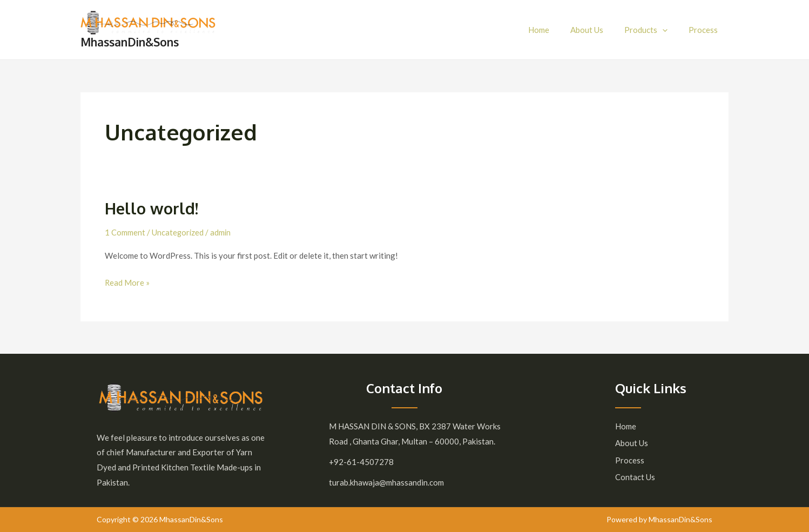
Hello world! (153, 208)
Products (653, 30)
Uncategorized (178, 232)
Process (706, 30)
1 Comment (125, 232)
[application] (670, 30)
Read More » (127, 281)
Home (556, 30)
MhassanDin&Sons (130, 42)
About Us (599, 30)
